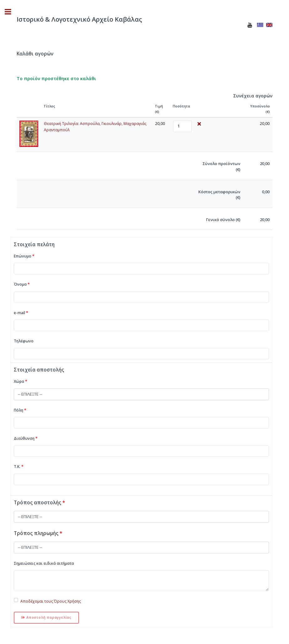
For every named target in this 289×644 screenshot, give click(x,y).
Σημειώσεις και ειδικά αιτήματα (44, 563)
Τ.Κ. (19, 467)
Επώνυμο (24, 256)
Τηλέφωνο (24, 341)
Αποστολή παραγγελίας (46, 617)
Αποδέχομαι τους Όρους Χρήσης (51, 601)
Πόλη (20, 410)
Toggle (11, 12)
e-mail (21, 313)
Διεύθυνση (26, 438)
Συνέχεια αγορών (253, 96)
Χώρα (21, 381)
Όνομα (22, 284)
